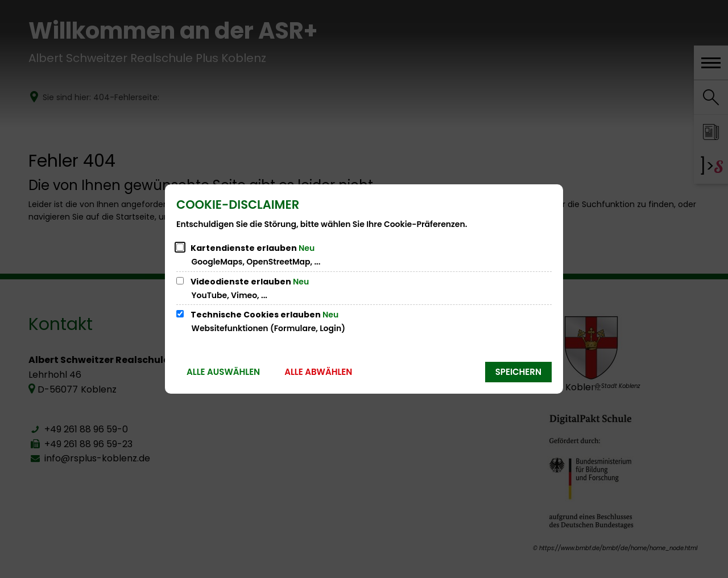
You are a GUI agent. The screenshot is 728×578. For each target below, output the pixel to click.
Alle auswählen (223, 372)
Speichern (518, 372)
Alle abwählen (318, 372)
